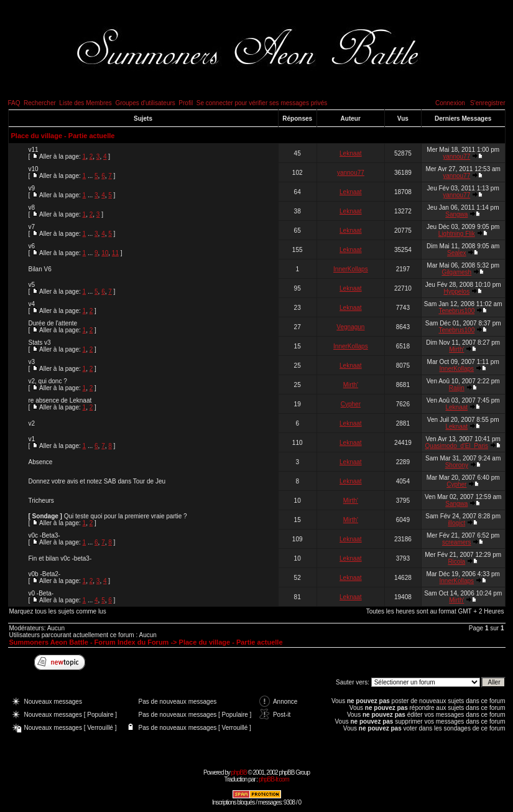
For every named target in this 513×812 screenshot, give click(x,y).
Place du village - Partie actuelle (63, 136)
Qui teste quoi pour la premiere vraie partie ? (126, 516)
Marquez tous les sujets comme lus (58, 611)
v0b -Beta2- (45, 574)
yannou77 (456, 156)
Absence (41, 462)
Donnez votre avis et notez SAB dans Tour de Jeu (97, 481)
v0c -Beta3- (44, 535)
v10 (34, 169)
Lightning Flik (457, 234)
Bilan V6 (40, 269)
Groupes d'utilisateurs (145, 103)
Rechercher (40, 103)
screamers (457, 542)
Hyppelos (456, 292)
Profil (186, 103)
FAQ (14, 103)
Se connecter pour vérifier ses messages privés (262, 103)
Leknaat (351, 153)
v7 (32, 227)
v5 (32, 285)
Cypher (351, 404)
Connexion (450, 103)
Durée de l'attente (53, 323)
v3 (32, 362)
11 (115, 253)
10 (105, 253)
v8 (32, 208)
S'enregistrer (488, 103)
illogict (456, 523)
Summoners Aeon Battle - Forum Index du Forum (89, 642)
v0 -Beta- (41, 593)
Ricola (456, 562)
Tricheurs (41, 501)
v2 (32, 423)
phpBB (239, 772)
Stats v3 (40, 343)
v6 (32, 246)
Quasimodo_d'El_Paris (457, 446)
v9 (32, 188)
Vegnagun (350, 327)
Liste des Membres (85, 103)
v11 (34, 150)
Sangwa (456, 214)
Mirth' (456, 349)
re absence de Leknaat (60, 400)
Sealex (457, 253)
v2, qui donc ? (48, 381)
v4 (32, 304)
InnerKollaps (351, 269)
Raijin (457, 388)
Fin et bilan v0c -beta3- (60, 558)
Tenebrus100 (456, 311)
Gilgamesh (456, 272)
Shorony (457, 465)
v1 (32, 439)
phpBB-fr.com (274, 779)
